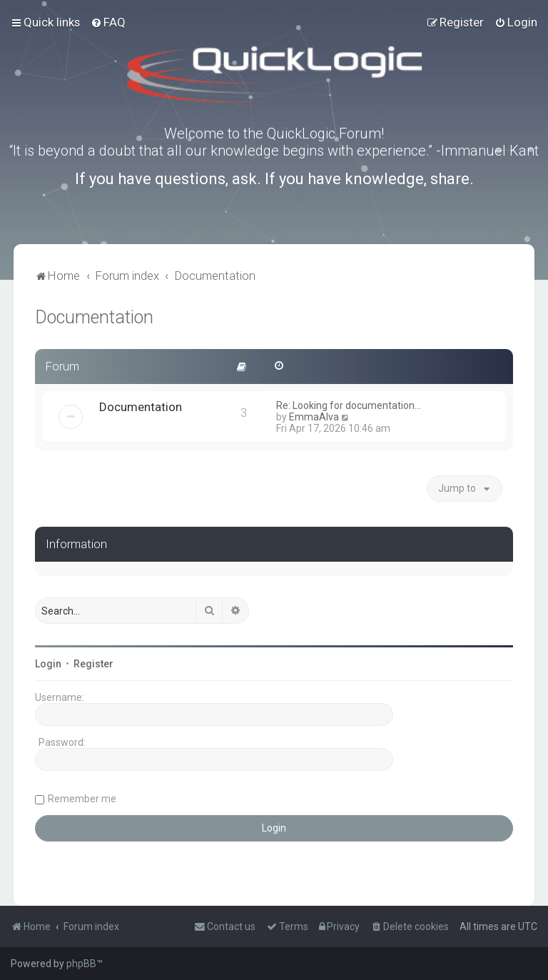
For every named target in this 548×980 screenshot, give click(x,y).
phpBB (81, 964)
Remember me (82, 799)
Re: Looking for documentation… (349, 405)
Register (93, 664)
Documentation (94, 317)
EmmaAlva (314, 417)
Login (48, 664)
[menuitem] (108, 22)
